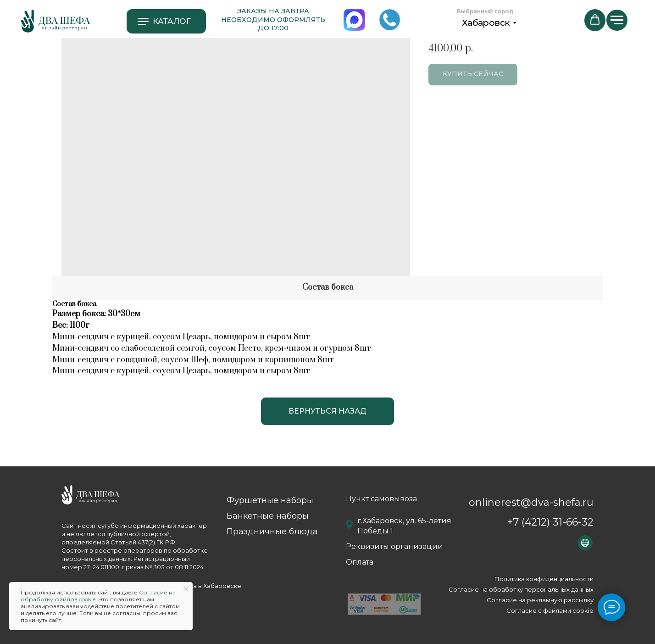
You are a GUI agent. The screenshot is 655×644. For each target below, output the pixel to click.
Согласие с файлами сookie (550, 610)
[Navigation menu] (617, 20)
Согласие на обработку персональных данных (521, 589)
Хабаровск (486, 23)
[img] (56, 21)
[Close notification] (186, 589)
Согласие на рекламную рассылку (540, 600)
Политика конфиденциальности (544, 579)
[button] (595, 20)
